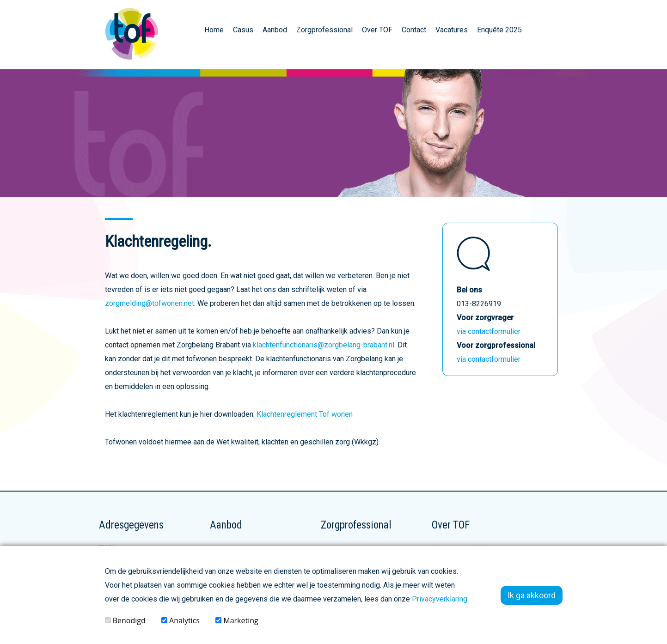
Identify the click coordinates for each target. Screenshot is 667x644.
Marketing (237, 620)
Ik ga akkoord (532, 595)
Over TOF (377, 30)
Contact (414, 30)
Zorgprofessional (324, 30)
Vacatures (452, 30)
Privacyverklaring (440, 599)
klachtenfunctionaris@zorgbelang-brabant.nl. (324, 345)
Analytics (181, 620)
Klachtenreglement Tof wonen (305, 414)
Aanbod (275, 30)
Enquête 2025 (499, 30)
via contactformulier (489, 331)
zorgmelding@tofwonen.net (150, 303)
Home (214, 30)
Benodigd (125, 620)
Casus (243, 30)
